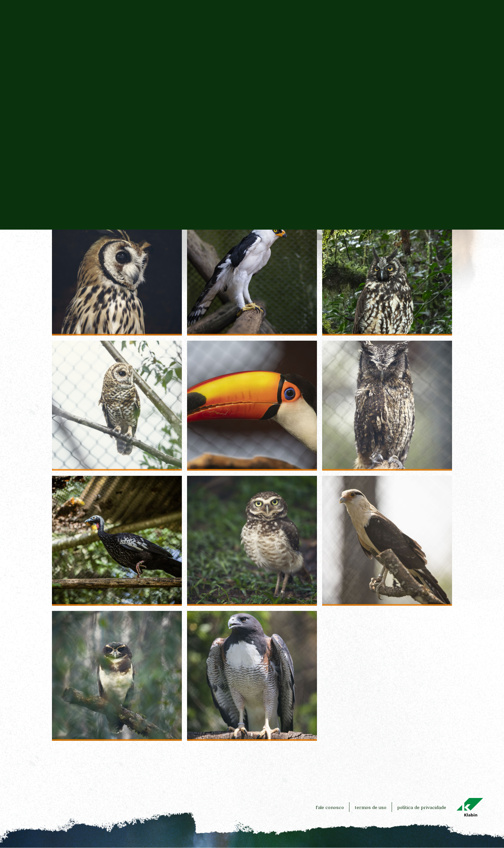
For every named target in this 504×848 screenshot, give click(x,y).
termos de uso (371, 807)
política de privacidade (422, 807)
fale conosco (330, 807)
